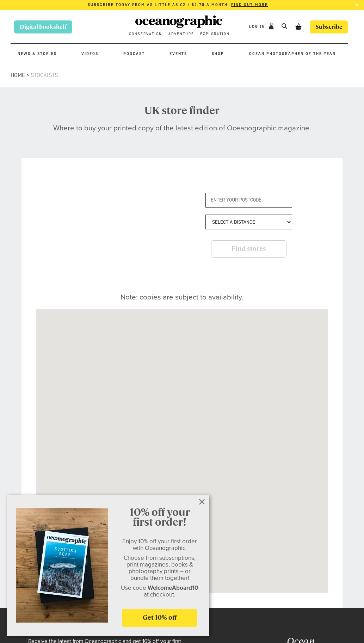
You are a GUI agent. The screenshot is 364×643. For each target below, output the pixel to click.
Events (178, 54)
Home (18, 75)
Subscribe (329, 27)
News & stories (37, 54)
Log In (258, 27)
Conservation (146, 34)
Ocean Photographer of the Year (292, 54)
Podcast (134, 54)
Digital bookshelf (43, 27)
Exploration (215, 34)
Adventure (181, 34)
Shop (218, 54)
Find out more (249, 5)
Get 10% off (160, 617)
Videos (90, 54)
